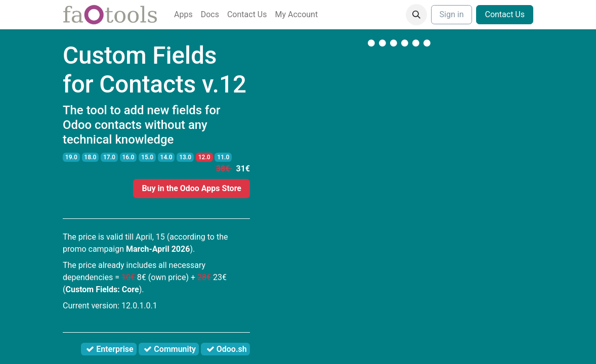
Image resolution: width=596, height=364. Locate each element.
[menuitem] (183, 15)
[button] (416, 15)
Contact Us (505, 14)
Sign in (452, 14)
